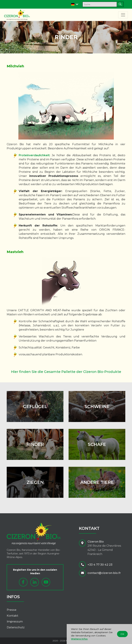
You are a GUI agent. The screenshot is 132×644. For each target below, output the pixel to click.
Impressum (15, 622)
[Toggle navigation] (123, 15)
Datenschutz (16, 627)
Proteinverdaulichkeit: (34, 155)
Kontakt (12, 616)
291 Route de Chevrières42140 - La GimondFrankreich (104, 550)
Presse (12, 610)
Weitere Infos (79, 639)
